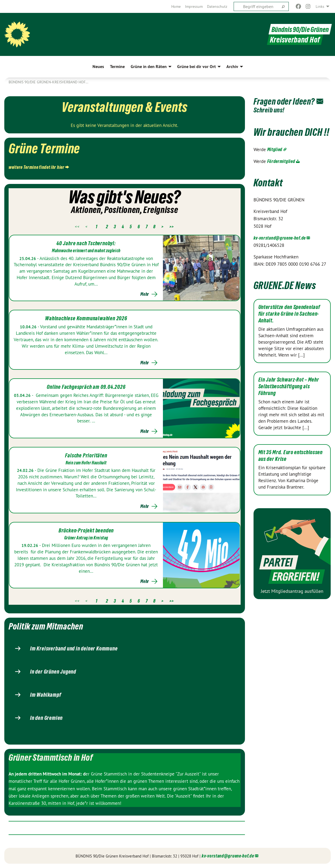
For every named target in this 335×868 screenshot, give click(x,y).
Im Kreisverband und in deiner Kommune (74, 649)
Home (176, 6)
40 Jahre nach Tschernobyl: (86, 243)
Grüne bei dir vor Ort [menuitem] (197, 67)
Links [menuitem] (320, 6)
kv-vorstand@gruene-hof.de (280, 248)
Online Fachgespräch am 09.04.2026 (86, 387)
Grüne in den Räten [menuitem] (149, 67)
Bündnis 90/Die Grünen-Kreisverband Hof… (49, 82)
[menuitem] (176, 6)
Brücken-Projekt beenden (86, 531)
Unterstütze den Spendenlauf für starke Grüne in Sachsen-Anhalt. (289, 323)
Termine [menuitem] (117, 67)
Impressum (194, 6)
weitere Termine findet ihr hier (37, 167)
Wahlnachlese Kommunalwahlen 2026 (86, 318)
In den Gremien (46, 718)
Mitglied (275, 159)
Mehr (145, 294)
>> (172, 227)
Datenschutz (217, 6)
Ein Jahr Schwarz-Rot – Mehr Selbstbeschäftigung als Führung (289, 396)
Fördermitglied (281, 171)
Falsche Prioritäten (86, 456)
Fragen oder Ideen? (289, 101)
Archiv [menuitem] (232, 67)
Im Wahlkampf (46, 695)
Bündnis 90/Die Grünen (298, 29)
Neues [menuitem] (98, 67)
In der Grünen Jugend (53, 672)
